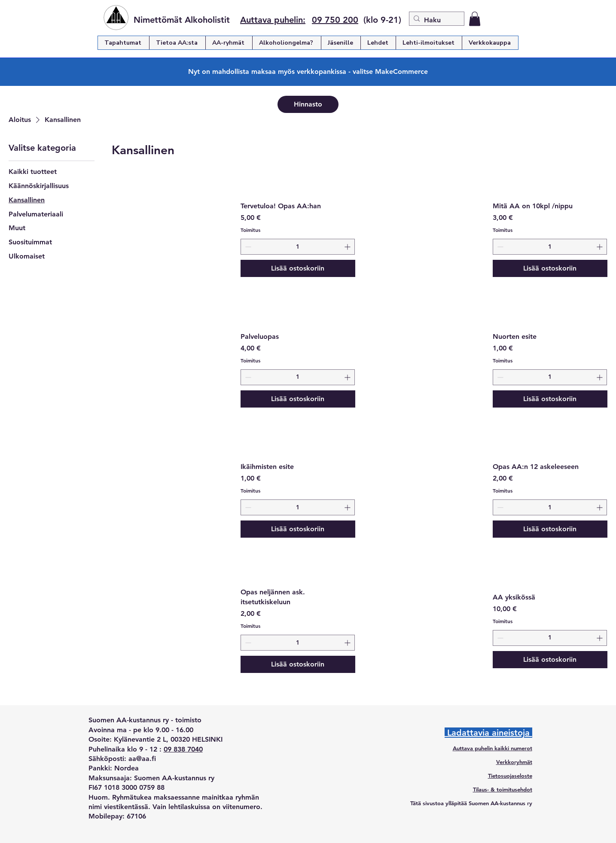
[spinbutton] (298, 247)
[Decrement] (247, 247)
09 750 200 (335, 20)
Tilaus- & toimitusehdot (503, 789)
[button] (475, 19)
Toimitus (250, 230)
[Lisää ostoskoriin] (298, 268)
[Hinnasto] (308, 104)
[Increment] (348, 247)
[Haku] (435, 20)
